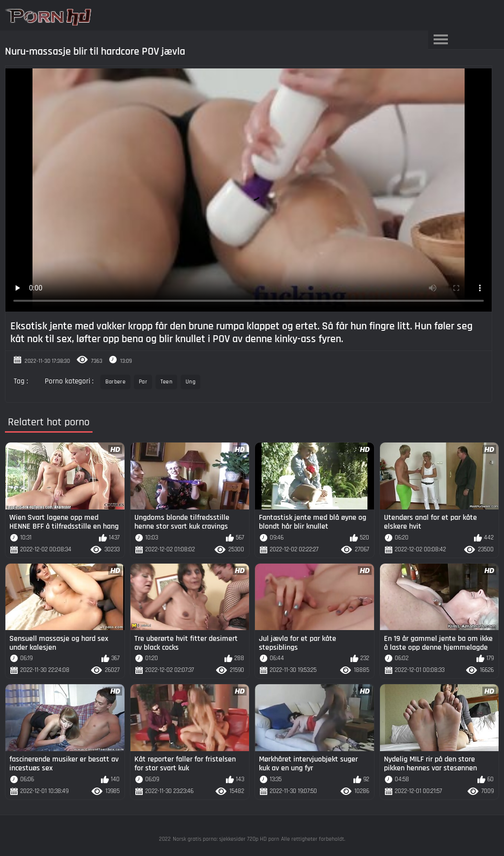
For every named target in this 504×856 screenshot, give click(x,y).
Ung (190, 382)
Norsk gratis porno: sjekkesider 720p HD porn (226, 839)
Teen (166, 382)
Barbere (115, 382)
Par (143, 382)
